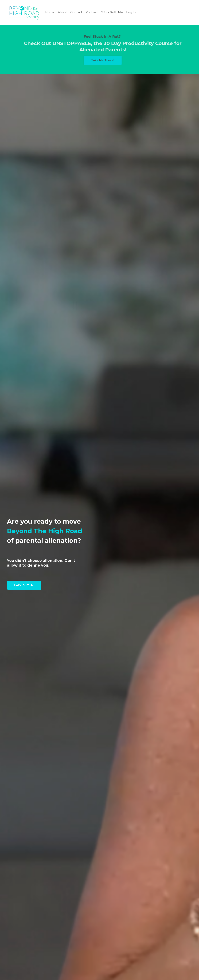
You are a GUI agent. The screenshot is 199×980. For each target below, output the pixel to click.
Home (50, 12)
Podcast (92, 12)
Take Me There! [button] (105, 60)
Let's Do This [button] (24, 585)
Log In (131, 12)
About (62, 12)
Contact (76, 12)
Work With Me (112, 12)
